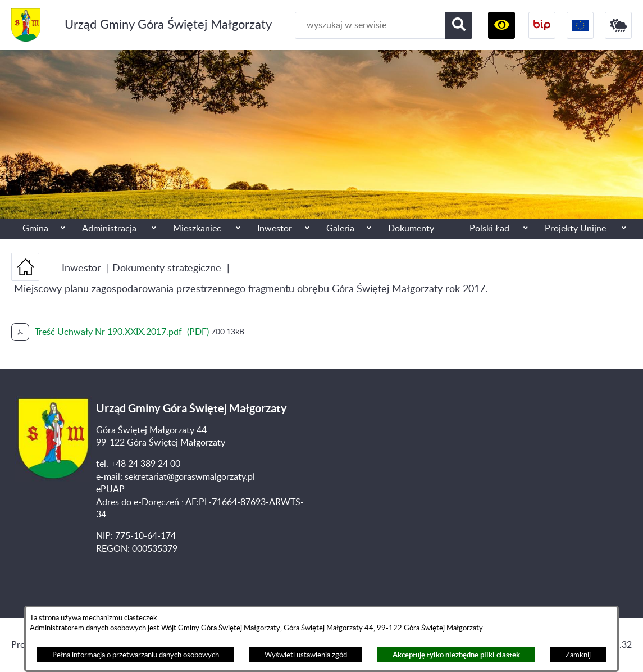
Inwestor (275, 229)
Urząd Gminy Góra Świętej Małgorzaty (168, 25)
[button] (501, 25)
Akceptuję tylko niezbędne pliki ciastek (456, 655)
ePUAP (110, 489)
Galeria (340, 229)
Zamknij (578, 655)
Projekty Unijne (575, 229)
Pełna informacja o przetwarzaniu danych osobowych (136, 655)
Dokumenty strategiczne (167, 268)
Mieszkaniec (197, 229)
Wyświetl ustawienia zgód (306, 655)
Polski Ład (489, 229)
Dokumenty (411, 229)
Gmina (35, 229)
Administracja (109, 229)
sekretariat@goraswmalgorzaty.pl (190, 477)
